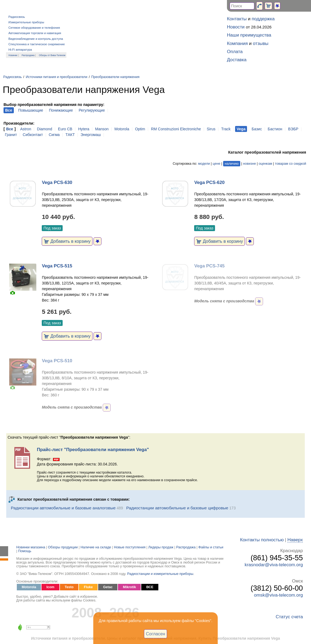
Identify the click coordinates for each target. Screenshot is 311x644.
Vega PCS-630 (57, 182)
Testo (69, 587)
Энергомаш (91, 135)
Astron (25, 129)
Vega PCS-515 (57, 266)
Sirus (211, 129)
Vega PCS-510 (57, 361)
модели (204, 164)
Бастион (275, 129)
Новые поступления (130, 547)
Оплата (235, 52)
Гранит (11, 135)
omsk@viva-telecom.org (278, 595)
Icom (50, 587)
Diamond (44, 129)
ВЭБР (293, 129)
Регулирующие (92, 110)
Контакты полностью (262, 540)
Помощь (25, 551)
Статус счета (289, 617)
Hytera (84, 129)
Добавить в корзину (67, 241)
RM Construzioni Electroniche (176, 129)
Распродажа (28, 55)
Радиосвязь (17, 17)
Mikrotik (129, 587)
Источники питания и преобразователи (57, 77)
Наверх (295, 540)
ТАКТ (70, 135)
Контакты (237, 19)
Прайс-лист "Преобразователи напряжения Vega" (93, 450)
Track (226, 129)
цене (216, 164)
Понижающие (61, 110)
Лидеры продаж (161, 547)
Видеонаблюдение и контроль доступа (36, 39)
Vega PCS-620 (209, 182)
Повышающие (31, 110)
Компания (237, 43)
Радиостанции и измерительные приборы (160, 574)
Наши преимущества (249, 35)
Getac (108, 587)
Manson (102, 129)
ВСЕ (150, 587)
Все (10, 129)
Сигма (54, 135)
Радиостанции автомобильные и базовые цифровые (177, 508)
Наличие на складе (96, 547)
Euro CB (65, 129)
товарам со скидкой (291, 164)
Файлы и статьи (211, 547)
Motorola (122, 129)
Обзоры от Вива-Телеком (52, 55)
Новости (236, 27)
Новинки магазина (31, 547)
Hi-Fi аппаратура (20, 50)
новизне (249, 164)
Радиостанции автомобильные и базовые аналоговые (63, 508)
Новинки (13, 55)
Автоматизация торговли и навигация (35, 33)
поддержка (263, 19)
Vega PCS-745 (209, 266)
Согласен (155, 634)
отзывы (261, 43)
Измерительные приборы (26, 22)
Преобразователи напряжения (115, 77)
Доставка (237, 60)
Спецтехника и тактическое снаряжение (37, 44)
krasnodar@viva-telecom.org (274, 565)
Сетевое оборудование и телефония (34, 28)
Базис (257, 129)
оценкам (265, 164)
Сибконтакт (33, 135)
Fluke (88, 587)
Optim (140, 129)
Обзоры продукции (63, 547)
